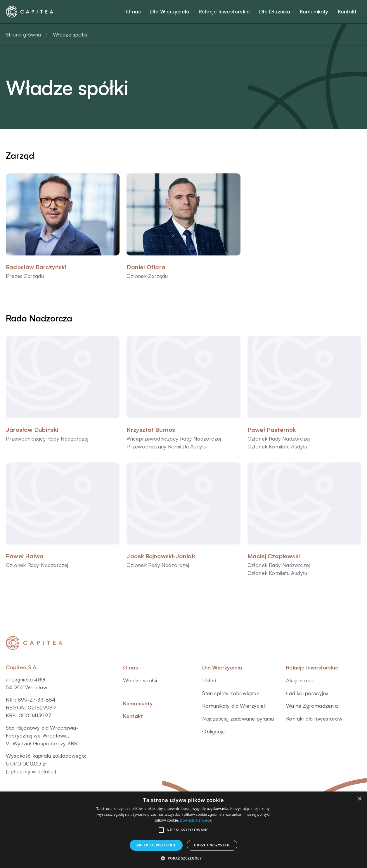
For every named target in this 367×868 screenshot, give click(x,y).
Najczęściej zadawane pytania (238, 719)
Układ (209, 680)
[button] (161, 830)
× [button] (360, 799)
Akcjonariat (300, 680)
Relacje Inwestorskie (312, 667)
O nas (130, 667)
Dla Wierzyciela (222, 667)
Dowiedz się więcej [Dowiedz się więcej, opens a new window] (196, 820)
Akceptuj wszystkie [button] (156, 845)
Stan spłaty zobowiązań (231, 693)
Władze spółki (140, 680)
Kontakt (133, 716)
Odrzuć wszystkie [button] (212, 845)
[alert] (183, 830)
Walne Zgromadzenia (312, 706)
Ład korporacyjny (307, 693)
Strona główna (24, 34)
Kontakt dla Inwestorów (314, 719)
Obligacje (213, 731)
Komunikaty (138, 703)
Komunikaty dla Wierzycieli (234, 706)
